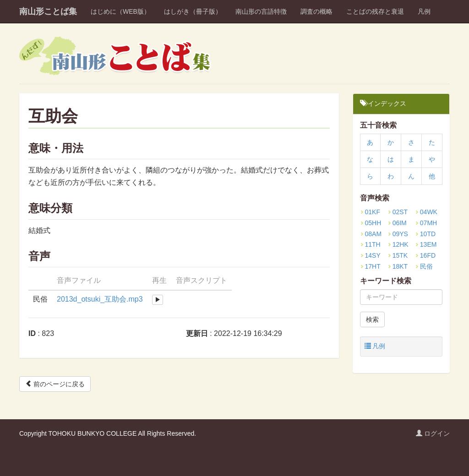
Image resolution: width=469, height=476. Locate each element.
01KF (370, 212)
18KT (398, 266)
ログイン (433, 433)
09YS (398, 234)
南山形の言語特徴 (261, 11)
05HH (371, 223)
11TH (370, 244)
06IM (397, 223)
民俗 (424, 266)
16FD (425, 255)
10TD (425, 234)
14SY (370, 255)
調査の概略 (316, 11)
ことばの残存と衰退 (375, 11)
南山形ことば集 (48, 11)
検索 (372, 319)
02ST (398, 212)
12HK (398, 244)
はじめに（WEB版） (120, 11)
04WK (426, 212)
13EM (426, 244)
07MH (426, 223)
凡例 (424, 11)
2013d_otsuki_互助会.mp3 (100, 299)
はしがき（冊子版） (193, 11)
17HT (370, 266)
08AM (371, 234)
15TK (398, 255)
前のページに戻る (55, 384)
